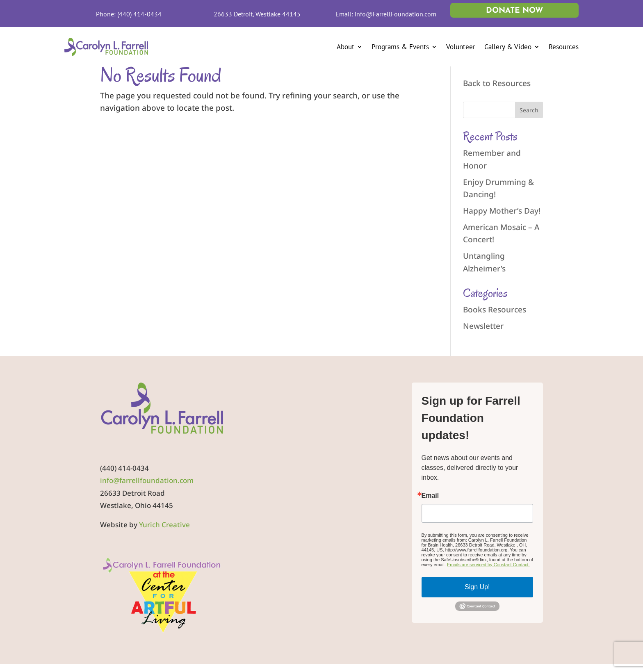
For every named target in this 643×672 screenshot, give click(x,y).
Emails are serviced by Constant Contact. (488, 565)
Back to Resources (497, 83)
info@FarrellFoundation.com (396, 14)
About (345, 47)
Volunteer (461, 47)
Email (430, 496)
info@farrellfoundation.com (147, 480)
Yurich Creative (164, 525)
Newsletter (483, 326)
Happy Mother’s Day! (502, 211)
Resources (564, 47)
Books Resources (495, 310)
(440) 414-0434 (139, 14)
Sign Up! (477, 587)
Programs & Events (400, 47)
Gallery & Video (508, 47)
